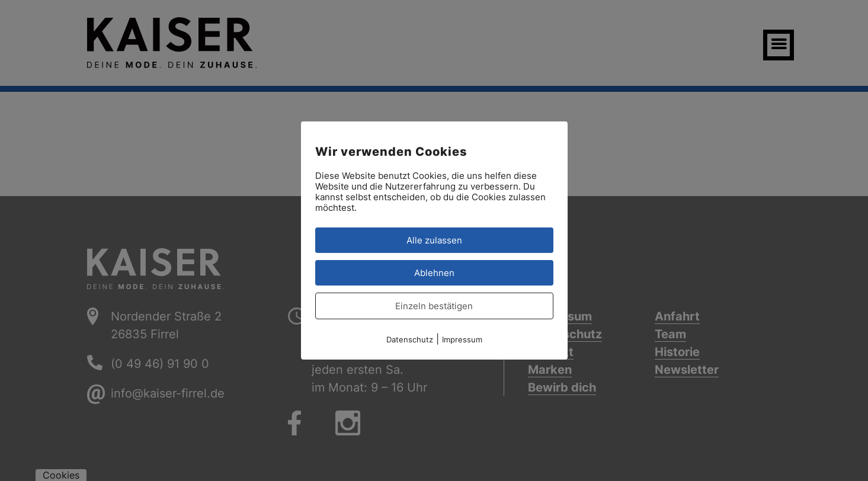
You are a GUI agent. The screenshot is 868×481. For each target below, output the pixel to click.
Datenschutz (410, 339)
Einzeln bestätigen (434, 306)
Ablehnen (434, 273)
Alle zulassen (434, 240)
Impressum (462, 339)
